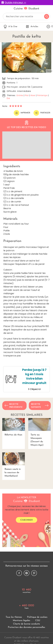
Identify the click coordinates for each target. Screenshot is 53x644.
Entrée (20, 95)
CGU (38, 621)
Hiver (33, 95)
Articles (32, 27)
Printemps (42, 95)
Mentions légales (21, 621)
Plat (27, 95)
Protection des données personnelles (26, 627)
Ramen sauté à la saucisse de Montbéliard (14, 465)
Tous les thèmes (14, 617)
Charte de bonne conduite (26, 624)
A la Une (10, 27)
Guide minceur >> (15, 3)
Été (8, 98)
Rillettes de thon (14, 427)
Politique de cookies (37, 617)
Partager (42, 113)
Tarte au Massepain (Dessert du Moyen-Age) (40, 432)
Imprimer (22, 113)
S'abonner (26, 520)
